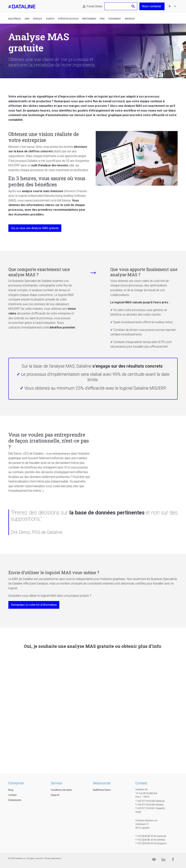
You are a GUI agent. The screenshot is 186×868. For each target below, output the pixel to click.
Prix (102, 19)
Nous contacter (152, 6)
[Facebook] (173, 860)
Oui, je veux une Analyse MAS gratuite (35, 228)
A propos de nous (68, 19)
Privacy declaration (53, 858)
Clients (50, 19)
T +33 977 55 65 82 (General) (150, 801)
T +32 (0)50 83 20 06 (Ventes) (150, 840)
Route (138, 812)
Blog (11, 790)
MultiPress (15, 19)
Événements (15, 800)
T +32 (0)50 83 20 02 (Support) (151, 843)
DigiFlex (38, 19)
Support (55, 795)
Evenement (115, 19)
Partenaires (89, 19)
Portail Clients (94, 6)
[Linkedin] (163, 860)
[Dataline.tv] (154, 860)
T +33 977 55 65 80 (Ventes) (150, 805)
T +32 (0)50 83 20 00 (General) (151, 836)
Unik (27, 19)
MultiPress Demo (102, 790)
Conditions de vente (61, 790)
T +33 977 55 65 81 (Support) (150, 808)
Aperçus (130, 19)
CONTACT (141, 783)
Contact (12, 795)
